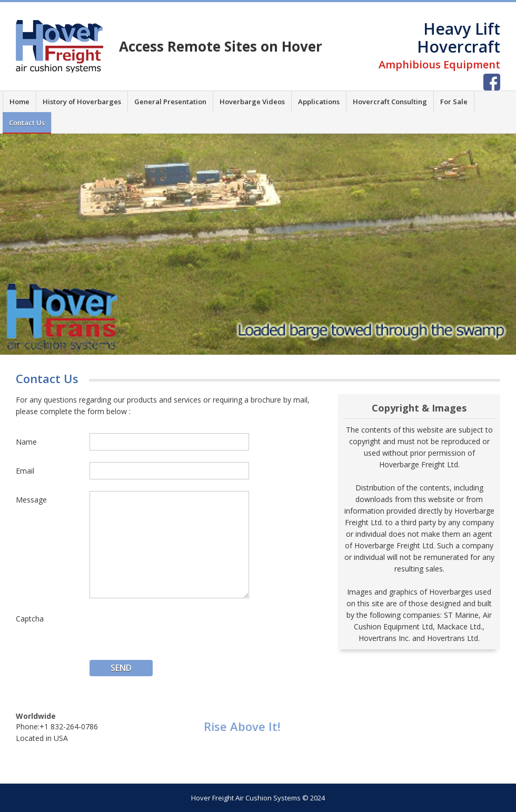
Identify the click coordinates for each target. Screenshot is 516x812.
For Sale (454, 102)
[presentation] (170, 630)
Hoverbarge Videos (252, 102)
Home (19, 102)
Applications (319, 102)
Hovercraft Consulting (390, 102)
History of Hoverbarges (82, 102)
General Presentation (170, 102)
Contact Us (27, 123)
